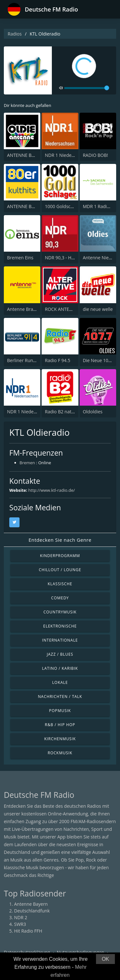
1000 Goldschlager (64, 206)
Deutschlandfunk (32, 911)
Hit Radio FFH (28, 931)
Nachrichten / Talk (60, 697)
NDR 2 (21, 917)
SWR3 (20, 924)
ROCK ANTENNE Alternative (73, 309)
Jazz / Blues (60, 654)
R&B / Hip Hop (60, 725)
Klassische (60, 584)
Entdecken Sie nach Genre (60, 540)
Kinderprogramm (60, 556)
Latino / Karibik (60, 668)
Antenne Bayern (31, 904)
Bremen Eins (20, 258)
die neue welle (98, 309)
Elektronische (60, 626)
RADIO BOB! (96, 155)
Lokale (60, 682)
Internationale (60, 640)
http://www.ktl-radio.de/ (52, 490)
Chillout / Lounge (60, 570)
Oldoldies (93, 412)
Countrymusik (60, 612)
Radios (15, 34)
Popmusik (60, 711)
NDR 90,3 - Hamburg (66, 258)
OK (105, 959)
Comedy (60, 598)
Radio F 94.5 (57, 360)
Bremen (27, 463)
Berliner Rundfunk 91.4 (31, 360)
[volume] (87, 88)
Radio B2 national (63, 412)
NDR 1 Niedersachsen (68, 155)
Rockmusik (60, 753)
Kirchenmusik (60, 739)
